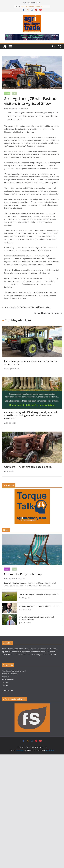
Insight (7, 569)
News (14, 93)
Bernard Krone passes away (48, 313)
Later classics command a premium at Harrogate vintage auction (31, 362)
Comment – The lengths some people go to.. (28, 467)
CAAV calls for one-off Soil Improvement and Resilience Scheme (36, 618)
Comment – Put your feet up (32, 6)
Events (7, 93)
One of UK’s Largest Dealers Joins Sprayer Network (39, 594)
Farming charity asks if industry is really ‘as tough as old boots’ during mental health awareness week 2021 (31, 415)
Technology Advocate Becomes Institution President (39, 606)
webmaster (25, 108)
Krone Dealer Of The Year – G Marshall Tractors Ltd (26, 307)
